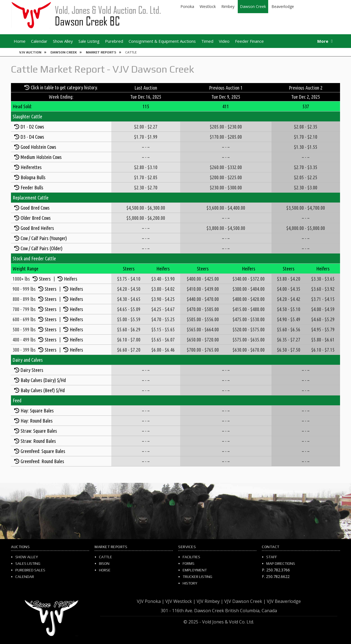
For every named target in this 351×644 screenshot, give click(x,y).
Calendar (39, 41)
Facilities (191, 557)
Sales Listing (28, 563)
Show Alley (63, 41)
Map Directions (281, 563)
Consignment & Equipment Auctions (162, 41)
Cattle (106, 557)
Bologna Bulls (33, 177)
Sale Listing (89, 41)
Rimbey (228, 6)
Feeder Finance (249, 41)
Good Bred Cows (35, 208)
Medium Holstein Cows (41, 157)
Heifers (71, 279)
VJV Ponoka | (151, 601)
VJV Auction (30, 52)
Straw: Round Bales (38, 441)
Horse (105, 570)
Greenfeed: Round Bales (42, 461)
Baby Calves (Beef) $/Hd (43, 390)
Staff (272, 557)
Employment (195, 570)
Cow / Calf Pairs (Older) (42, 248)
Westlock (208, 6)
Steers (45, 279)
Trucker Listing (197, 577)
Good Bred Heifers (37, 228)
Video (224, 41)
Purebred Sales (30, 570)
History (190, 583)
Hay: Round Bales (37, 421)
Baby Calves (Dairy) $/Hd (43, 380)
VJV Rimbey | (210, 601)
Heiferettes (31, 167)
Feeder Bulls (32, 187)
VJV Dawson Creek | (245, 601)
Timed (207, 41)
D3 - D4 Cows (32, 137)
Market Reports (101, 52)
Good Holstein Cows (38, 147)
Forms (189, 563)
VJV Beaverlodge (284, 601)
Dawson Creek (253, 6)
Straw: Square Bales (39, 431)
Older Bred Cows (36, 218)
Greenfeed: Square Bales (43, 451)
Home (20, 41)
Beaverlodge (283, 6)
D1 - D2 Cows (32, 127)
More (323, 41)
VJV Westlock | (180, 601)
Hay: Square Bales (37, 411)
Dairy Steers (32, 370)
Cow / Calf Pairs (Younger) (44, 238)
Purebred (114, 41)
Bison (104, 563)
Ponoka (187, 6)
